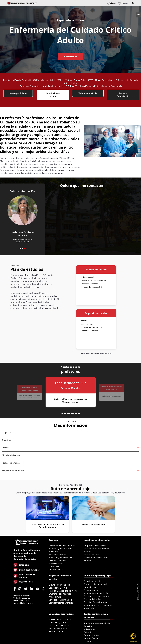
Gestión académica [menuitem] (58, 561)
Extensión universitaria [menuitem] (59, 585)
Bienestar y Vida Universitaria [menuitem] (62, 558)
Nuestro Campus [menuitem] (57, 632)
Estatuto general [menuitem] (91, 590)
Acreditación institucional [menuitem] (96, 602)
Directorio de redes (22, 595)
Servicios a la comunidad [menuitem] (60, 600)
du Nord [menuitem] (88, 641)
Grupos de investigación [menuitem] (95, 546)
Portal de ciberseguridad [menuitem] (95, 584)
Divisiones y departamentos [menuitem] (62, 546)
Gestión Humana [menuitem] (92, 635)
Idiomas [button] (112, 3)
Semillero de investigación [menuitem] (96, 558)
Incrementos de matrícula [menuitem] (96, 593)
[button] (133, 3)
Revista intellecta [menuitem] (92, 555)
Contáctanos (70, 57)
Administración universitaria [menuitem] (97, 623)
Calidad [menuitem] (87, 632)
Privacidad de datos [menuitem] (93, 581)
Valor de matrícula (88, 93)
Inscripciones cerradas (53, 95)
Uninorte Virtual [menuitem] (56, 570)
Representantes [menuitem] (56, 564)
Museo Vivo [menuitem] (54, 567)
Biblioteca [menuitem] (53, 552)
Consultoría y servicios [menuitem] (59, 588)
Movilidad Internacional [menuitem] (60, 620)
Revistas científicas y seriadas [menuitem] (97, 549)
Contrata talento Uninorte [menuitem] (61, 603)
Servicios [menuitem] (88, 626)
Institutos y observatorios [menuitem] (61, 549)
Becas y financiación (123, 95)
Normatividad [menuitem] (90, 587)
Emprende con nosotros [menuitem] (60, 594)
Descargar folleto (18, 93)
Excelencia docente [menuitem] (58, 555)
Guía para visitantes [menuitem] (58, 629)
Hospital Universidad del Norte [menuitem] (63, 591)
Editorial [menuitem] (88, 552)
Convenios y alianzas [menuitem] (58, 623)
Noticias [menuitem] (88, 561)
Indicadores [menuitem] (89, 629)
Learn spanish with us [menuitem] (59, 626)
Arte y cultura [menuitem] (55, 597)
